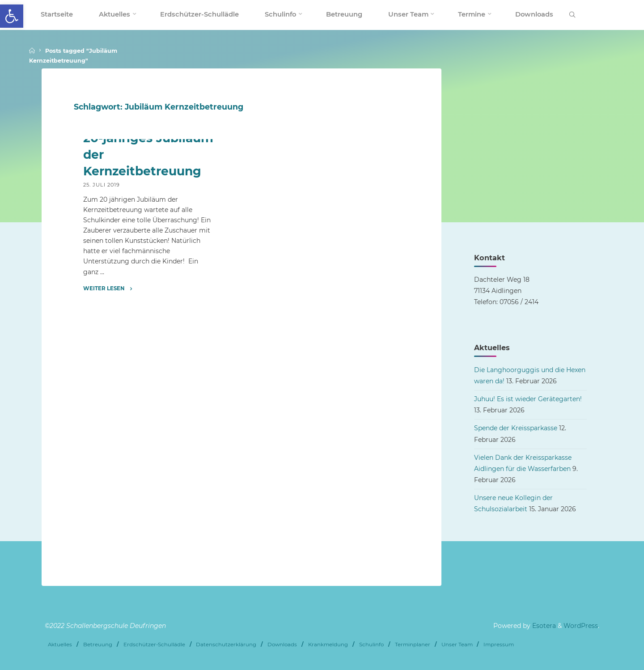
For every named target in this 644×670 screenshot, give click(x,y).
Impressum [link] (499, 645)
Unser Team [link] (457, 645)
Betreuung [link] (98, 645)
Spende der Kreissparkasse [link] (516, 428)
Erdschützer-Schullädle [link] (154, 645)
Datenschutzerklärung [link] (226, 645)
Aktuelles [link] (60, 645)
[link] (12, 16)
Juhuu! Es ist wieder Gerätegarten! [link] (528, 399)
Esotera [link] (543, 626)
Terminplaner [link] (413, 645)
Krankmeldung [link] (328, 645)
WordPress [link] (581, 626)
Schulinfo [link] (371, 645)
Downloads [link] (282, 645)
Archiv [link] (94, 246)
